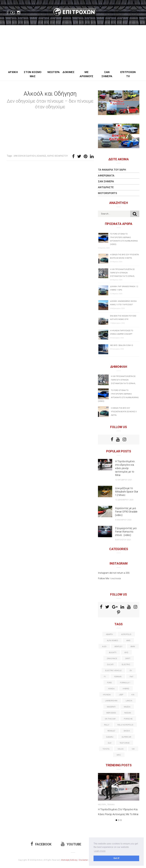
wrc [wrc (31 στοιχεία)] (119, 755)
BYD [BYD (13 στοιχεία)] (126, 652)
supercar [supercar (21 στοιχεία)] (126, 737)
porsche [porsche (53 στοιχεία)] (128, 719)
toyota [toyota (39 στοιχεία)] (106, 749)
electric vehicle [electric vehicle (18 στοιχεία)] (113, 670)
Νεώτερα (54, 72)
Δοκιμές (69, 72)
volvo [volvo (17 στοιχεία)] (121, 749)
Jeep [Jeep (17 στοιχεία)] (121, 695)
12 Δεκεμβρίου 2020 (124, 500)
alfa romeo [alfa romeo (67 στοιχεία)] (112, 640)
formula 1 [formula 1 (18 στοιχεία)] (125, 683)
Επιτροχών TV (128, 74)
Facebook (41, 844)
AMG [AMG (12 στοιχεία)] (128, 640)
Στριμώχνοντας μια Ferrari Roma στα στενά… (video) (126, 532)
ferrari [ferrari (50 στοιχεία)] (118, 677)
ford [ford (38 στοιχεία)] (109, 683)
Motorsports (108, 193)
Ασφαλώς (41, 156)
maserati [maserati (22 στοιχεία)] (111, 707)
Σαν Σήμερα (107, 74)
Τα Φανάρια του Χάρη (112, 170)
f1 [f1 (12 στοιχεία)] (105, 677)
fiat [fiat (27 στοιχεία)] (132, 677)
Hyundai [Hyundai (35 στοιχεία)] (107, 695)
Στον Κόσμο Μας (33, 74)
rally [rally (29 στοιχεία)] (107, 725)
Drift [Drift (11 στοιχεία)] (128, 658)
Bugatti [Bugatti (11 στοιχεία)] (113, 652)
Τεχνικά (111, 804)
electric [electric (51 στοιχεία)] (126, 664)
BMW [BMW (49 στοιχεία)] (133, 646)
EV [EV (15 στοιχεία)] (131, 670)
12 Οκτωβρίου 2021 (124, 480)
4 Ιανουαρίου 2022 (123, 520)
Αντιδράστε (106, 187)
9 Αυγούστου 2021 (123, 540)
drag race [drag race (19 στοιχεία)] (112, 658)
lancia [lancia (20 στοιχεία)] (129, 701)
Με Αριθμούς (87, 74)
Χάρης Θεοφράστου (58, 156)
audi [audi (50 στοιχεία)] (104, 646)
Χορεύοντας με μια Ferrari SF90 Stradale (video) (126, 512)
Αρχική (13, 72)
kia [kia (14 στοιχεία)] (133, 695)
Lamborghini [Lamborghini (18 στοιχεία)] (111, 701)
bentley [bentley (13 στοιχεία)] (118, 646)
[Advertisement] (73, 47)
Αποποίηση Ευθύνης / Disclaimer (75, 860)
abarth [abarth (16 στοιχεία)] (109, 634)
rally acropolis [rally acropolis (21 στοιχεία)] (125, 725)
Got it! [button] (116, 858)
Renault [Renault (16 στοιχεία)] (111, 731)
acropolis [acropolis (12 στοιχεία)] (126, 634)
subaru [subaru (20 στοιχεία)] (110, 737)
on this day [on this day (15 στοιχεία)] (110, 719)
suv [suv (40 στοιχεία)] (110, 743)
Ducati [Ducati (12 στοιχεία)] (110, 664)
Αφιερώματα (106, 176)
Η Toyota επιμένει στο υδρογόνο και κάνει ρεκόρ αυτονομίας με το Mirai (125, 468)
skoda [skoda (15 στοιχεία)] (127, 731)
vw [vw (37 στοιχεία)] (133, 749)
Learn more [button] (100, 851)
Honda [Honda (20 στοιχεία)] (111, 689)
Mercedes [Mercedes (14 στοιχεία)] (111, 713)
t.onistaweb (115, 579)
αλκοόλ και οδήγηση (25, 156)
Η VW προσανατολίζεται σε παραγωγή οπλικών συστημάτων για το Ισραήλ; (122, 273)
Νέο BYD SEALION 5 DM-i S (121, 345)
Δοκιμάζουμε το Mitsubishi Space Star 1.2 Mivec (127, 492)
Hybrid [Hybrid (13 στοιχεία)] (126, 689)
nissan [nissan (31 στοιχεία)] (128, 713)
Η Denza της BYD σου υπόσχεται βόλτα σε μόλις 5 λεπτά (124, 412)
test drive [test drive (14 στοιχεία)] (125, 743)
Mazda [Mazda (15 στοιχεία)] (127, 707)
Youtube (71, 844)
